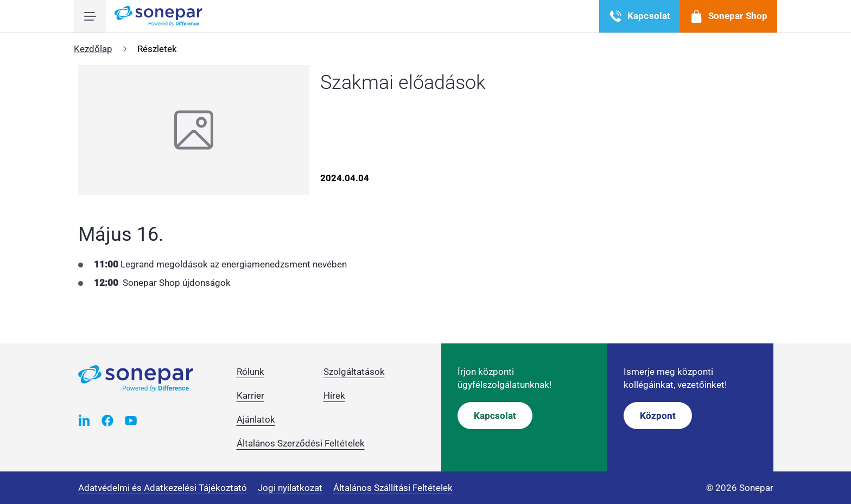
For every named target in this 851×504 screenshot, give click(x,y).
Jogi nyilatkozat (290, 488)
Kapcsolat (495, 416)
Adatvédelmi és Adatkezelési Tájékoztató (163, 488)
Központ (658, 416)
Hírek (334, 395)
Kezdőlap (93, 49)
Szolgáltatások (354, 372)
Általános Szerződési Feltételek (301, 443)
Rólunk (250, 372)
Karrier (250, 395)
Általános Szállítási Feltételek (393, 488)
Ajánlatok (256, 419)
